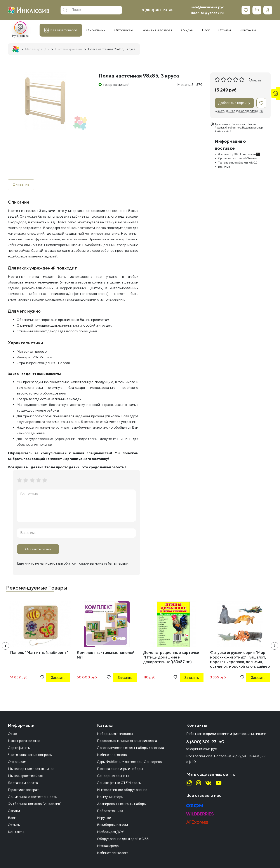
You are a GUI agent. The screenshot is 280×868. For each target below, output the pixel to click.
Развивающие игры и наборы (120, 769)
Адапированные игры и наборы (122, 804)
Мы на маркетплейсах (25, 776)
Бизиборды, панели (112, 825)
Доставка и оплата (23, 783)
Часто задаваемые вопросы (30, 755)
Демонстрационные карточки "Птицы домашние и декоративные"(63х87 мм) (171, 657)
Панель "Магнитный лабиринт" (39, 652)
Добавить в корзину (234, 103)
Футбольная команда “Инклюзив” (35, 804)
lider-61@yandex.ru (207, 13)
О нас (12, 734)
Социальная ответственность (32, 797)
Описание (21, 185)
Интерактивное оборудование (122, 790)
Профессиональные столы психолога (127, 741)
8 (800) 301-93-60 (158, 10)
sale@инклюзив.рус (208, 7)
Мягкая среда (108, 846)
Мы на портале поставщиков (31, 769)
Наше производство (24, 741)
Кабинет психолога (113, 853)
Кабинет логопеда (112, 755)
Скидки (14, 811)
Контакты (16, 832)
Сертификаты (19, 748)
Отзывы (14, 825)
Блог (12, 818)
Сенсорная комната (113, 776)
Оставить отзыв (38, 549)
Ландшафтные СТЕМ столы (119, 783)
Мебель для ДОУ (110, 832)
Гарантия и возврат (23, 790)
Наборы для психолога (115, 734)
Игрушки (104, 818)
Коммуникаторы (110, 797)
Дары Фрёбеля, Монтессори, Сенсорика (129, 762)
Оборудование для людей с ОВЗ (123, 839)
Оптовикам (17, 762)
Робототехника (110, 811)
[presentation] (5, 646)
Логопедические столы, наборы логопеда (130, 748)
